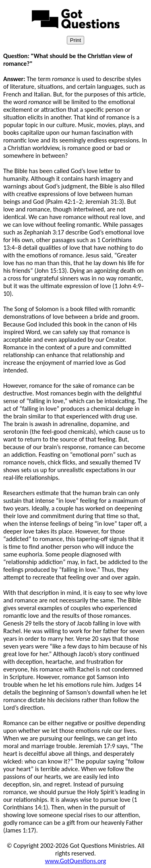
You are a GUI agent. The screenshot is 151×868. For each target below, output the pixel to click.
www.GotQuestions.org (76, 861)
